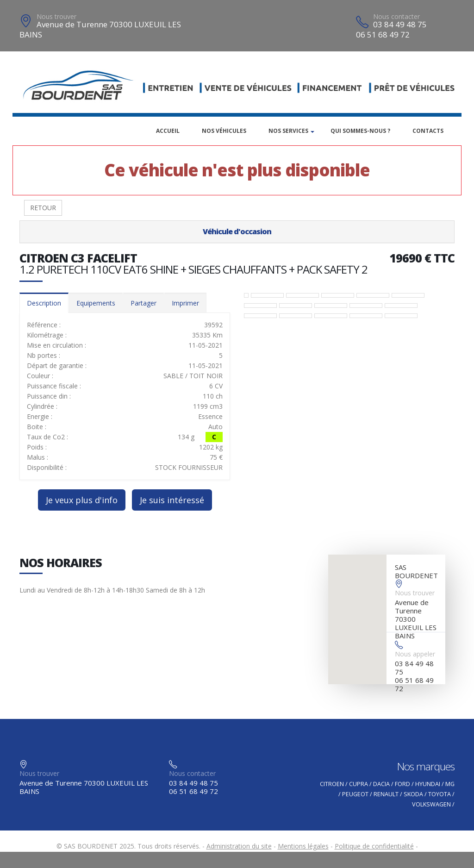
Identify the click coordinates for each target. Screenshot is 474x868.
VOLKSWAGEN (431, 804)
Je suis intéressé (172, 500)
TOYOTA (440, 794)
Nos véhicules (224, 131)
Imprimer (185, 303)
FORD (402, 784)
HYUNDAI (428, 784)
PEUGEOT (355, 794)
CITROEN (332, 784)
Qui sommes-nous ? (360, 131)
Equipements (96, 303)
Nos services (288, 131)
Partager (143, 303)
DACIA (381, 784)
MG (450, 784)
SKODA (413, 794)
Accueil (168, 131)
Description (44, 303)
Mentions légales (303, 846)
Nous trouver (56, 16)
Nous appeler (415, 654)
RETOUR (43, 208)
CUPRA (359, 784)
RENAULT (386, 794)
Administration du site (239, 846)
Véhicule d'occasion (237, 231)
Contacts (428, 131)
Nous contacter (396, 16)
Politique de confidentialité (374, 846)
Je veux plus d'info (82, 500)
